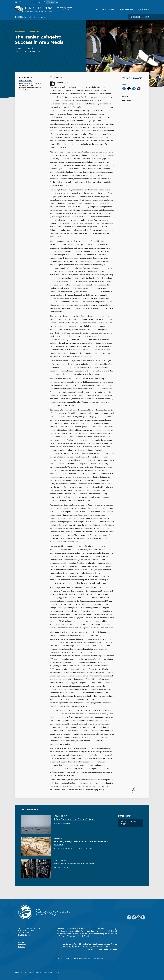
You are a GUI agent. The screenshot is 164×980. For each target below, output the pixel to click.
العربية (38, 52)
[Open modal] (140, 17)
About (113, 10)
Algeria (26, 17)
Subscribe (22, 947)
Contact (21, 942)
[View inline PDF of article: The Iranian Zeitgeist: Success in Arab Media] (134, 78)
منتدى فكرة (143, 10)
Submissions (127, 10)
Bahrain (33, 17)
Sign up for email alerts (129, 823)
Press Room (22, 945)
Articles (101, 10)
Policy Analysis (21, 32)
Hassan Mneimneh (25, 48)
